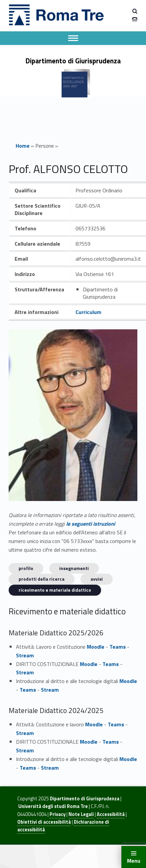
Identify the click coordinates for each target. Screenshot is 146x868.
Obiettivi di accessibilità (44, 822)
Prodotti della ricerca (42, 579)
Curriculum (88, 312)
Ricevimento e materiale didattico (55, 590)
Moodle (96, 647)
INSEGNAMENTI (74, 568)
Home (23, 146)
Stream (25, 655)
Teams (118, 647)
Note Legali (81, 814)
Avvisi (97, 579)
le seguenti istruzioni (91, 524)
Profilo (26, 568)
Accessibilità (111, 814)
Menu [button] (134, 861)
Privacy (58, 814)
